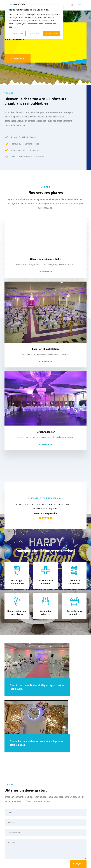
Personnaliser (17, 33)
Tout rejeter (34, 33)
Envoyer (77, 864)
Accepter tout (52, 33)
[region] (34, 22)
